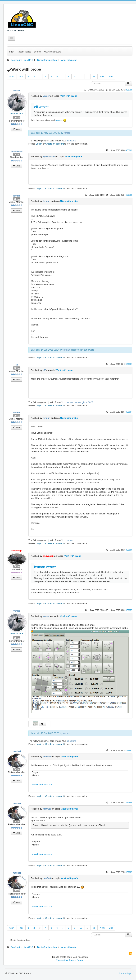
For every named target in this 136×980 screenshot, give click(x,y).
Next (102, 77)
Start (12, 77)
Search (37, 52)
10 (81, 77)
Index (11, 52)
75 (94, 77)
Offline (17, 118)
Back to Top (125, 973)
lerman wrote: (45, 567)
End (111, 77)
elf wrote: (41, 107)
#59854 (129, 412)
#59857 (129, 610)
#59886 (129, 803)
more (58, 120)
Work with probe (68, 96)
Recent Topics (24, 52)
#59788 (129, 195)
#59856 (129, 550)
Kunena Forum (76, 960)
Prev (21, 77)
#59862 (129, 750)
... (87, 77)
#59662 (129, 150)
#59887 (129, 872)
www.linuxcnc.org (52, 52)
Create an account (55, 144)
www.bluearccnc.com (42, 785)
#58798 (129, 90)
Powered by (62, 960)
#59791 (129, 364)
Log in (39, 144)
